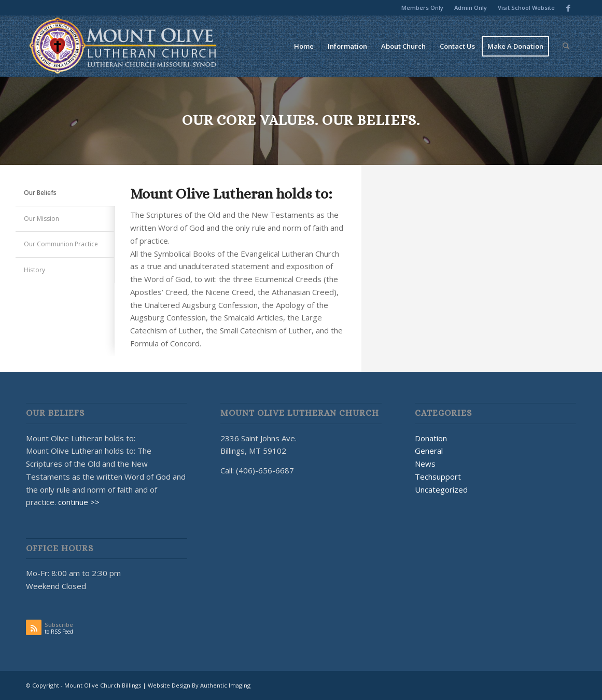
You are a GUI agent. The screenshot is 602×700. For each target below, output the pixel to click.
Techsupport (438, 477)
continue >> (79, 502)
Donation (431, 438)
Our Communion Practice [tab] (61, 244)
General (429, 451)
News (425, 464)
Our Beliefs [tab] (40, 193)
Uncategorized (441, 489)
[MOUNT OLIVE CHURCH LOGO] (123, 46)
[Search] (566, 46)
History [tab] (34, 270)
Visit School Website (526, 8)
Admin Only (471, 8)
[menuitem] (423, 8)
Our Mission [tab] (41, 219)
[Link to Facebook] (568, 8)
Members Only (422, 8)
